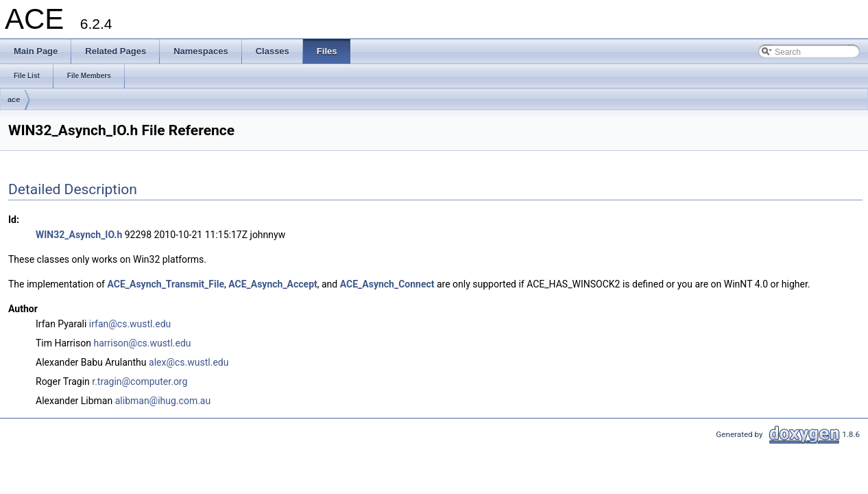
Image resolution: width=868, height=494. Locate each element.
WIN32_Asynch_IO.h (79, 235)
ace (14, 99)
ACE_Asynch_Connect (387, 284)
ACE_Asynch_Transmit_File (166, 284)
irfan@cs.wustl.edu (130, 324)
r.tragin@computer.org (140, 381)
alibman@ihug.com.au (163, 401)
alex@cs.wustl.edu (189, 362)
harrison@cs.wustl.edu (142, 343)
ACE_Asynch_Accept (273, 284)
